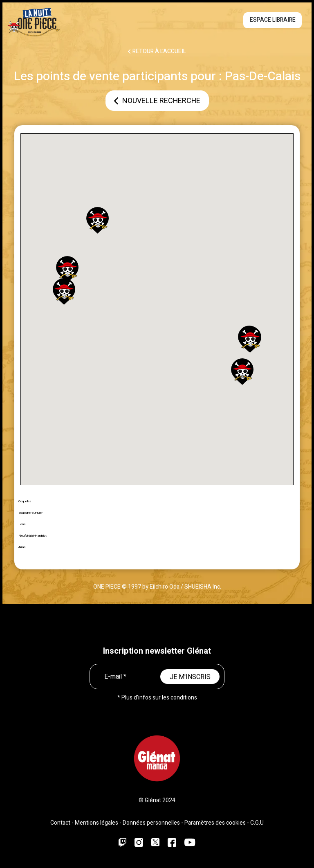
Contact (60, 823)
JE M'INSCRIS (190, 677)
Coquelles (25, 501)
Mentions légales (96, 823)
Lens (22, 524)
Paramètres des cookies (215, 823)
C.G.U (257, 823)
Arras (22, 547)
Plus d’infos (159, 698)
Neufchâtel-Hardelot (33, 536)
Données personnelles (151, 823)
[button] (98, 220)
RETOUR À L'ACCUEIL (157, 51)
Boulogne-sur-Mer (30, 513)
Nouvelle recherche (157, 101)
